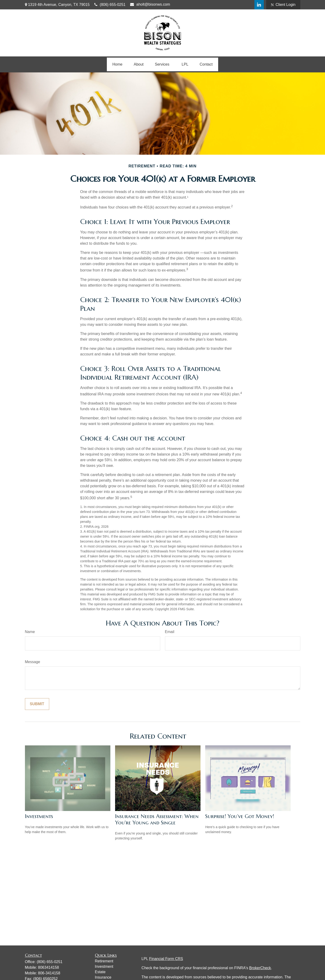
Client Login (283, 5)
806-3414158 (49, 973)
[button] (118, 64)
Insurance (103, 977)
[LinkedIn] (259, 5)
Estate (100, 972)
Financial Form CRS (166, 959)
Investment (104, 966)
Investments (39, 816)
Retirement (104, 961)
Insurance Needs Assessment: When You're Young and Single (157, 819)
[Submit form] (37, 704)
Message (33, 662)
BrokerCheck (260, 968)
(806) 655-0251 (110, 5)
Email (170, 632)
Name (30, 632)
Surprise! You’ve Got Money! (240, 816)
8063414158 (49, 967)
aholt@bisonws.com (150, 4)
